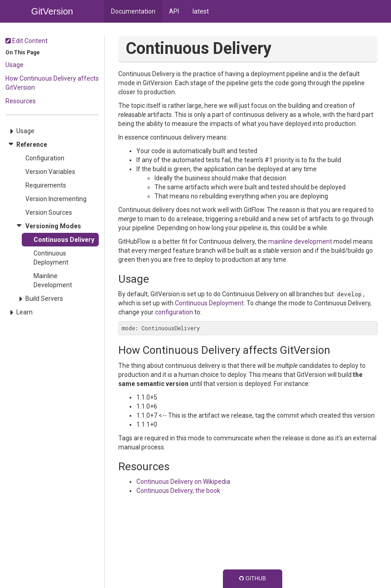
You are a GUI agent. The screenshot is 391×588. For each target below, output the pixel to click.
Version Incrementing (56, 199)
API (174, 11)
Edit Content (27, 41)
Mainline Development (53, 280)
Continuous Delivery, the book (178, 491)
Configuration (45, 158)
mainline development (300, 241)
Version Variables (50, 172)
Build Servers (44, 299)
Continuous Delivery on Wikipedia (183, 482)
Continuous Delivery (64, 240)
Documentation (133, 11)
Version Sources (49, 212)
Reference (32, 145)
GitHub (253, 578)
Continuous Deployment (51, 258)
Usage (14, 65)
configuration (174, 312)
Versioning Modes (53, 226)
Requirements (46, 185)
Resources (21, 101)
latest (201, 11)
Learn (24, 312)
